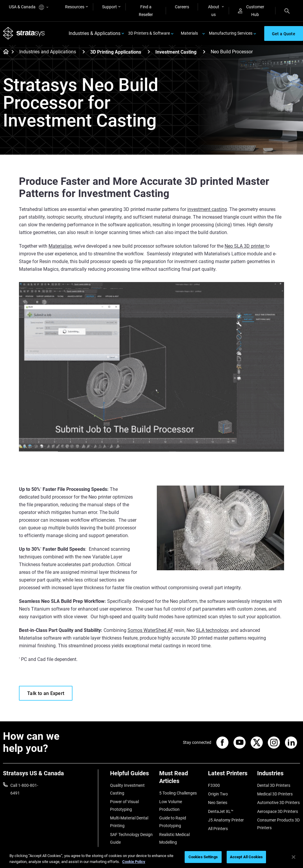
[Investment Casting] (204, 52)
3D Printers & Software (149, 33)
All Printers (218, 829)
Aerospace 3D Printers (278, 811)
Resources (75, 7)
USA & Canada (29, 7)
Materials (189, 33)
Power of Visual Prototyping (124, 805)
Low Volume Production (171, 805)
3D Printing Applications (116, 52)
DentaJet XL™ (221, 811)
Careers (182, 7)
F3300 (214, 785)
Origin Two (218, 794)
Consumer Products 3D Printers (278, 824)
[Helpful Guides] (132, 775)
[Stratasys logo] (24, 33)
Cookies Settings (203, 857)
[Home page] (4, 52)
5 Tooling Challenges (178, 793)
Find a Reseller (146, 11)
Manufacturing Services (231, 33)
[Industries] (279, 775)
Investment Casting (176, 52)
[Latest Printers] (230, 775)
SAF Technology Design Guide (131, 838)
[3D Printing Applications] (149, 52)
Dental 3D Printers (274, 785)
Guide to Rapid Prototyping (173, 822)
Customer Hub (251, 11)
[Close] (294, 857)
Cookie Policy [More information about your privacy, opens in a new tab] (134, 862)
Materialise (60, 246)
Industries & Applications (95, 33)
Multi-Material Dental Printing (129, 822)
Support (109, 7)
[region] (151, 857)
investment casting (207, 209)
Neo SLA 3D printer (245, 246)
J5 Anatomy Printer (226, 820)
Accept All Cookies (246, 857)
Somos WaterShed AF (150, 630)
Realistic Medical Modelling (174, 838)
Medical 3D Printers (275, 794)
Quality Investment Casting (127, 789)
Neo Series (218, 803)
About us (214, 11)
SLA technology (212, 630)
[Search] (287, 11)
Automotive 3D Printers (278, 803)
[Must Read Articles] (181, 779)
